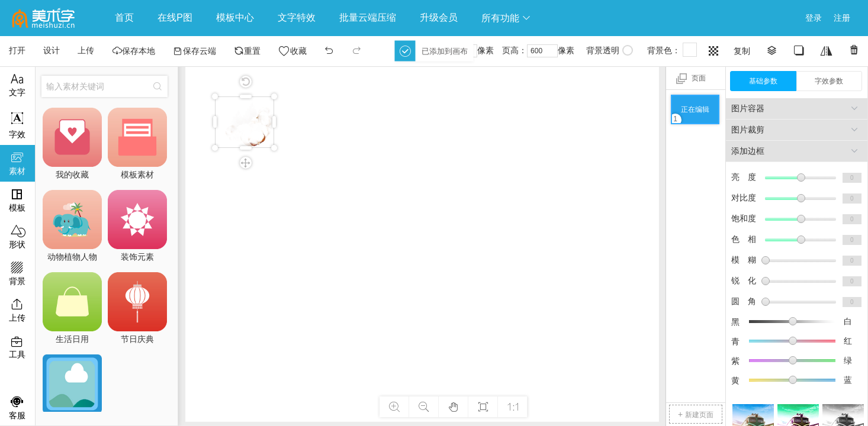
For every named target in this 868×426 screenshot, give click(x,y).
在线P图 (175, 17)
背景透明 (610, 50)
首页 (124, 17)
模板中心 (235, 17)
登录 (814, 18)
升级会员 (439, 17)
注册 (842, 18)
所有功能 (506, 18)
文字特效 (297, 17)
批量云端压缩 (368, 17)
